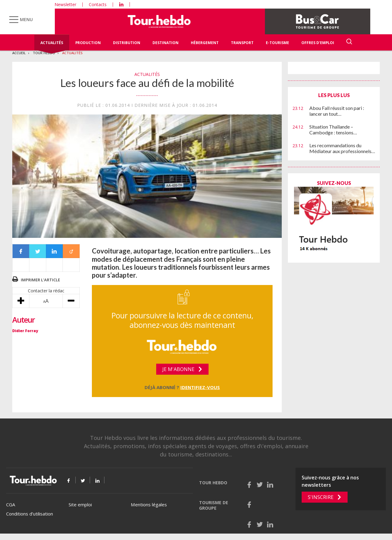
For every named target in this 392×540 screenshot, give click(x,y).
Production (88, 43)
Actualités (52, 43)
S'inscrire (321, 497)
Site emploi (80, 504)
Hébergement (205, 43)
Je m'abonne (178, 369)
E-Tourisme (277, 43)
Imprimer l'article (40, 280)
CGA (11, 504)
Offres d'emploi (318, 43)
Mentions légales (149, 504)
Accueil (19, 53)
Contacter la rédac (46, 291)
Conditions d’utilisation (30, 514)
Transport (242, 43)
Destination (166, 43)
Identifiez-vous (200, 387)
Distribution (127, 43)
